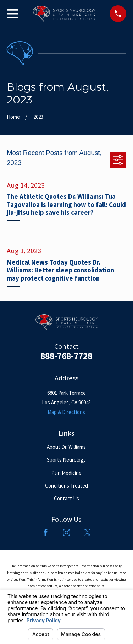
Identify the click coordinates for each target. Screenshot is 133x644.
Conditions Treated (66, 486)
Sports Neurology (66, 460)
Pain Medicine (66, 473)
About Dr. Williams (66, 447)
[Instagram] (66, 533)
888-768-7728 (66, 356)
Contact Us (66, 498)
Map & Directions (66, 412)
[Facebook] (46, 533)
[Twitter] (87, 533)
